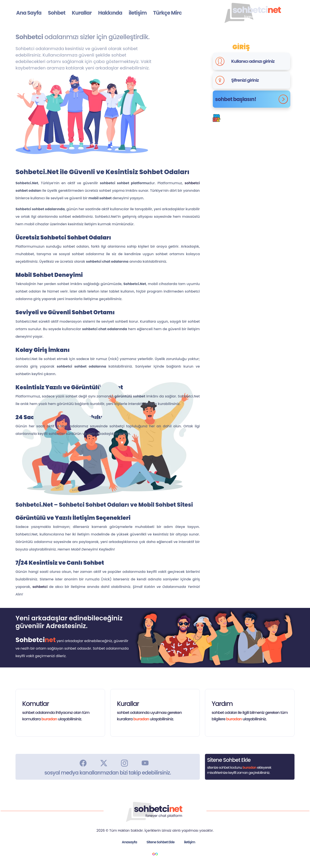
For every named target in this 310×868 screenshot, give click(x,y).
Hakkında (110, 13)
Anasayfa (129, 842)
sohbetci (192, 183)
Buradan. (258, 121)
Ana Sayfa (29, 13)
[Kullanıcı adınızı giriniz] (259, 61)
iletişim (138, 13)
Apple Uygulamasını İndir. (271, 154)
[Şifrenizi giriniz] (259, 80)
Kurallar (82, 13)
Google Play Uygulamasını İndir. (201, 154)
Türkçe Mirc (167, 13)
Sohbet (57, 13)
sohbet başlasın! (251, 99)
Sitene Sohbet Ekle (161, 842)
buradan (49, 719)
